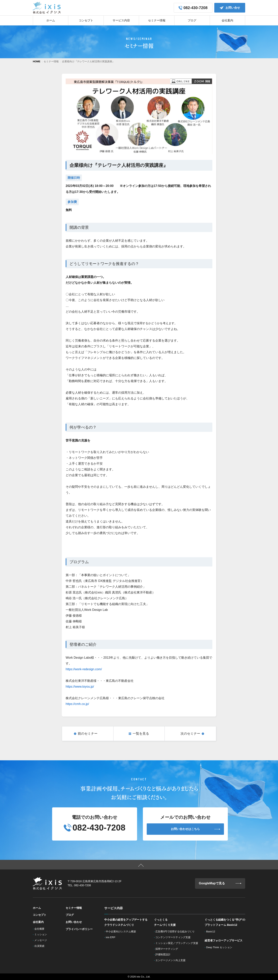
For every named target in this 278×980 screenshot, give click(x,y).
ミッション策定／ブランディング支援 (178, 943)
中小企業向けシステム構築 (122, 931)
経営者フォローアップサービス (224, 940)
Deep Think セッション (220, 947)
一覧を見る (141, 734)
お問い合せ (230, 8)
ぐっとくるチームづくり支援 (165, 922)
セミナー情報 (157, 20)
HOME (37, 61)
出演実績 (41, 946)
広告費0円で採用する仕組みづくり (176, 931)
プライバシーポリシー (79, 929)
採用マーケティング (168, 949)
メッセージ (42, 940)
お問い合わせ (74, 922)
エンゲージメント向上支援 (172, 960)
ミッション (42, 934)
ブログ (192, 20)
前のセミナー (88, 734)
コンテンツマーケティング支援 (174, 937)
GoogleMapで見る (220, 883)
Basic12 (212, 931)
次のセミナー (190, 734)
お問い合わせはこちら (195, 829)
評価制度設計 (164, 954)
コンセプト (86, 20)
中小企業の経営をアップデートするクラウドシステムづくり (126, 922)
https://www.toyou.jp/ (80, 687)
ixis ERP (112, 937)
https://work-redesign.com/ (84, 669)
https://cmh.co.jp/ (77, 704)
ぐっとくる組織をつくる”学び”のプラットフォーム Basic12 (225, 922)
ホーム (51, 20)
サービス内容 (121, 20)
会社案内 (227, 20)
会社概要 (41, 929)
